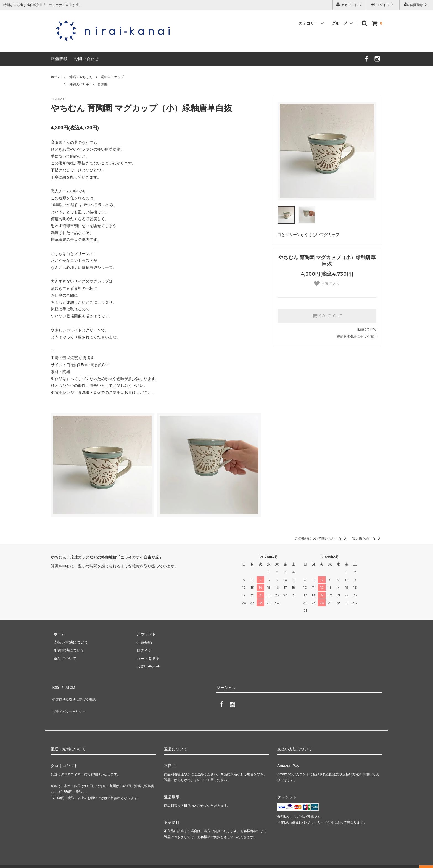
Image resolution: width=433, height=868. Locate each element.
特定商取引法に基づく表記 (357, 336)
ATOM (67, 686)
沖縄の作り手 (79, 84)
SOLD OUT (327, 316)
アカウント (349, 5)
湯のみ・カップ (112, 77)
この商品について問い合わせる (322, 538)
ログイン (383, 5)
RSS (55, 686)
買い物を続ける (367, 538)
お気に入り (327, 283)
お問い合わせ (86, 59)
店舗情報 (59, 59)
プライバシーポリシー (70, 702)
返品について (366, 329)
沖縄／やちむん (81, 77)
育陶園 (102, 84)
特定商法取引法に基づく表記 (76, 694)
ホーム (56, 77)
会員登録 (416, 5)
